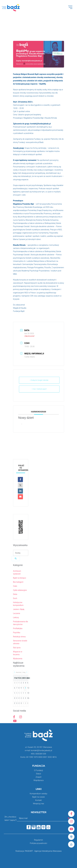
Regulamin (38, 840)
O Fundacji (38, 770)
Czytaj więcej (30, 357)
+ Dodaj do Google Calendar (39, 380)
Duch (15, 598)
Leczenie (17, 613)
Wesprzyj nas (38, 804)
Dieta (15, 594)
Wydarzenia (18, 659)
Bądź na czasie (38, 797)
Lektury (16, 617)
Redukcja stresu (19, 637)
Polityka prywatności (38, 843)
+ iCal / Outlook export (39, 389)
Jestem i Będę (19, 609)
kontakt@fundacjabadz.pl (41, 124)
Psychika (17, 633)
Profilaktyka (18, 628)
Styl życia (17, 648)
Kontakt (38, 800)
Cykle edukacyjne (20, 590)
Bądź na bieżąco (20, 578)
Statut (39, 774)
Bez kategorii (18, 582)
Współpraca (38, 780)
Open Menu (72, 9)
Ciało (15, 586)
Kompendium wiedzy (38, 794)
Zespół (38, 777)
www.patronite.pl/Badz (35, 142)
